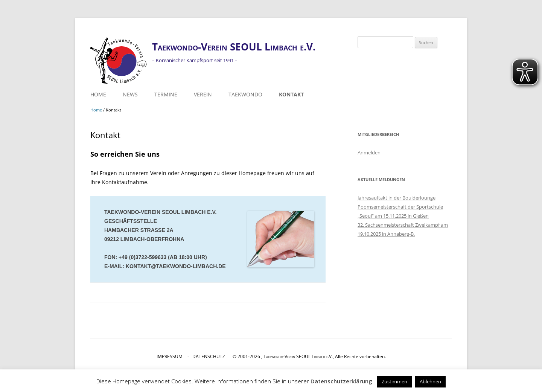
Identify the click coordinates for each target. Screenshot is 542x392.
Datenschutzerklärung (341, 381)
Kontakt (291, 94)
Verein (203, 94)
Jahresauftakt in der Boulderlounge (397, 198)
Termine (166, 94)
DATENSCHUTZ (209, 356)
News (130, 94)
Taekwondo (245, 94)
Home (98, 94)
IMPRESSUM (170, 356)
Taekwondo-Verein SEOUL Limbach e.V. (234, 47)
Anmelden (369, 153)
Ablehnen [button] (430, 381)
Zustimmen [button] (394, 381)
